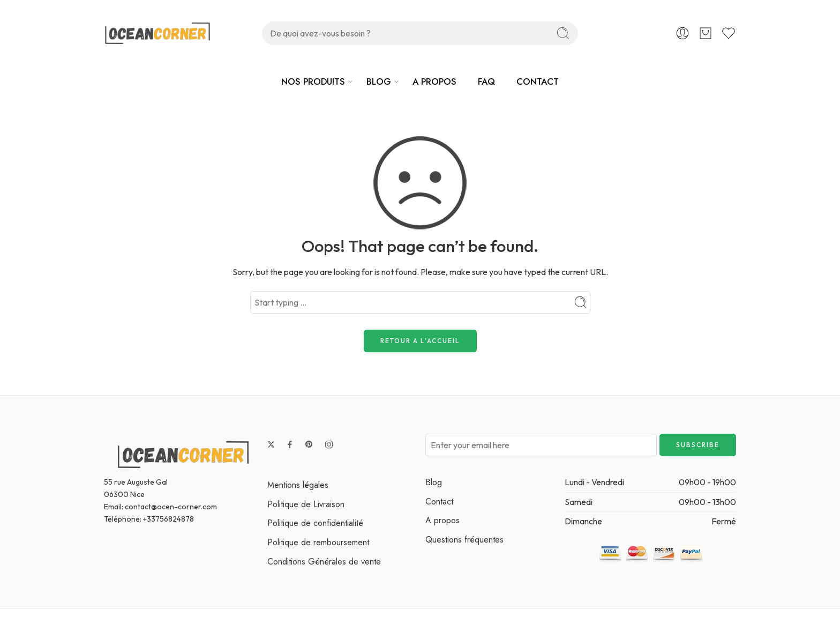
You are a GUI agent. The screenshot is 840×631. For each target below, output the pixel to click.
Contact (439, 502)
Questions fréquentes (464, 540)
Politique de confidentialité (315, 523)
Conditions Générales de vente (324, 562)
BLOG (379, 81)
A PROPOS (434, 81)
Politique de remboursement (318, 542)
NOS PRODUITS (313, 81)
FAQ (486, 81)
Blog (434, 482)
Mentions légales (298, 485)
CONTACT (538, 81)
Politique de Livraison (306, 504)
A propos (442, 520)
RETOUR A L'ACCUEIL (420, 341)
